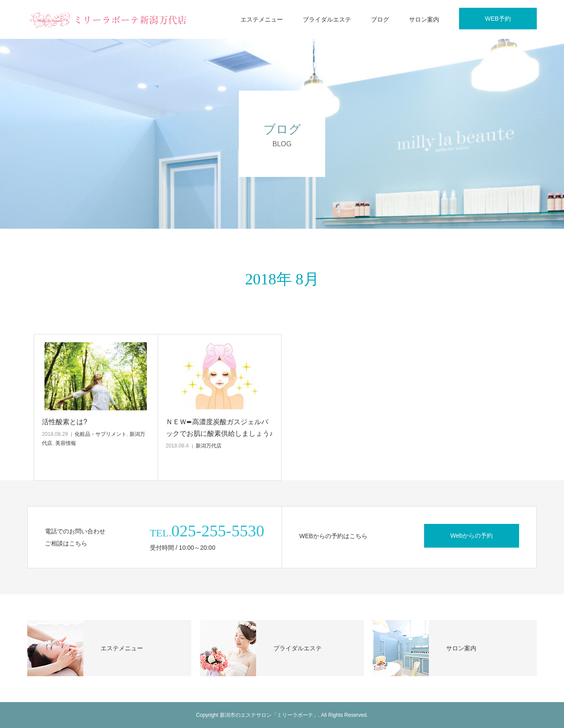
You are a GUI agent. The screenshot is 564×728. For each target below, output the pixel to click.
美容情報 (66, 443)
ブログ (380, 19)
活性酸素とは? (65, 422)
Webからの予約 (472, 536)
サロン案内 (424, 19)
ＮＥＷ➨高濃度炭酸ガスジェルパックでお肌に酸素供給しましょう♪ (219, 428)
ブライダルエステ (327, 19)
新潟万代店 (209, 446)
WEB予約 (498, 19)
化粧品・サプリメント (101, 434)
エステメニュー (262, 19)
